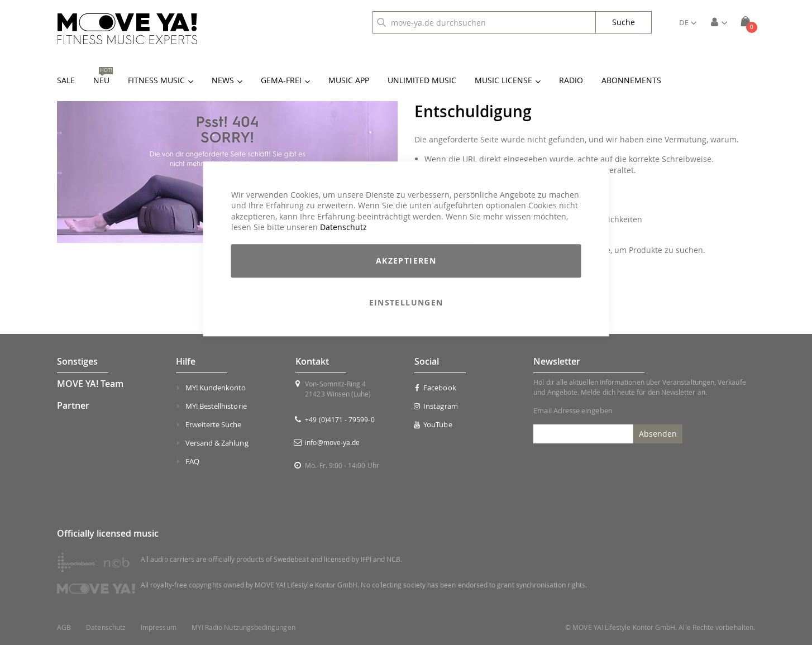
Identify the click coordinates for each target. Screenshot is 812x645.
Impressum (159, 627)
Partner (73, 405)
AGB (64, 627)
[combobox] (484, 22)
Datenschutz (343, 228)
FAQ (192, 461)
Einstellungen (406, 302)
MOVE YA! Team (90, 384)
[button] (688, 22)
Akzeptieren (406, 261)
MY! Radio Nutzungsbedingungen (243, 627)
